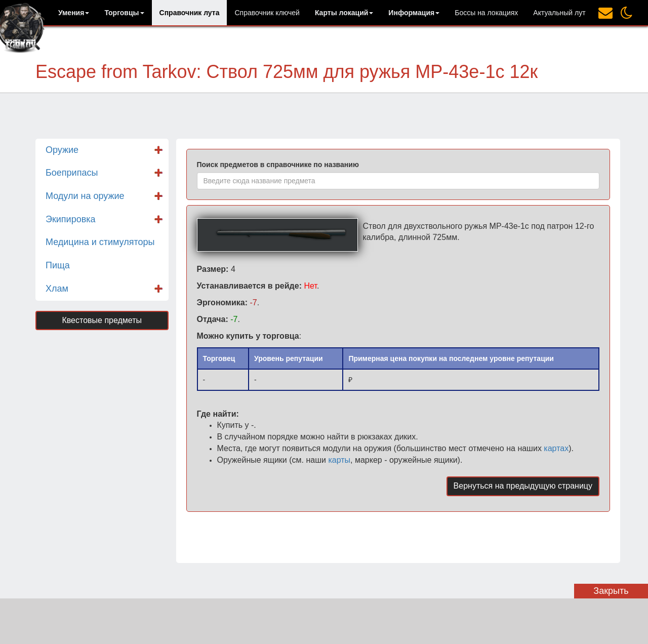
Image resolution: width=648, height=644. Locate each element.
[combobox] (398, 181)
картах (556, 448)
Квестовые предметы (102, 320)
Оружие (62, 150)
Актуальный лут (559, 13)
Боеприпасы (72, 173)
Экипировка (71, 219)
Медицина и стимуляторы (100, 242)
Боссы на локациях (486, 13)
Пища (58, 265)
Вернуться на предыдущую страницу (523, 486)
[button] (74, 13)
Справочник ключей (267, 13)
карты (339, 460)
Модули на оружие (85, 196)
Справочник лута (190, 13)
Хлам (57, 289)
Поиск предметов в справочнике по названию (278, 165)
